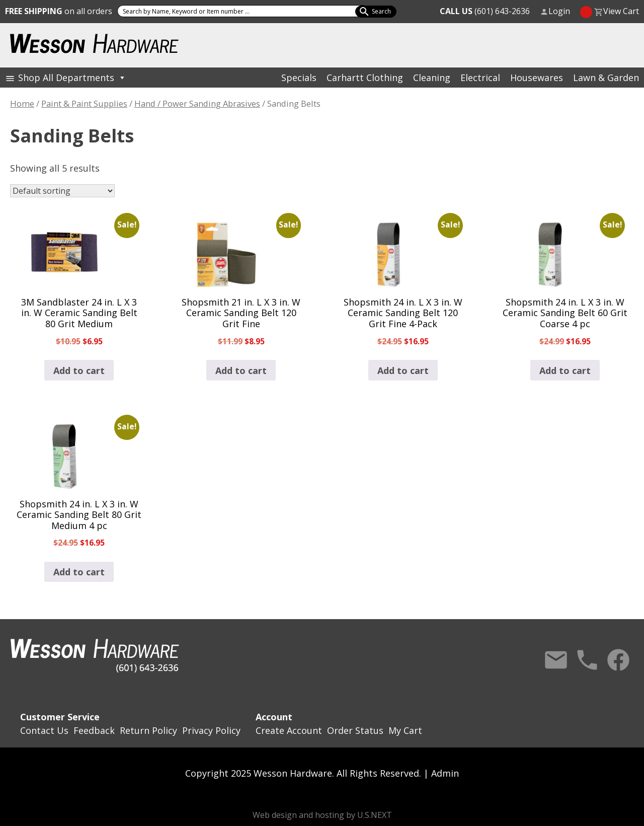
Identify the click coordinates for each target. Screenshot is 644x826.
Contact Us (556, 660)
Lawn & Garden (606, 78)
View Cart (621, 11)
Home (22, 103)
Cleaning (432, 78)
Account (274, 717)
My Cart (405, 730)
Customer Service (60, 717)
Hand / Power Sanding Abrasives (197, 103)
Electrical (480, 78)
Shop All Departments (72, 78)
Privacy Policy (211, 730)
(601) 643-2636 (485, 11)
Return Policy (148, 730)
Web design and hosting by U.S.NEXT (322, 815)
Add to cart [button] (79, 370)
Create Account (289, 730)
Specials (299, 78)
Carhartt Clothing (365, 78)
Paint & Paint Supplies (84, 103)
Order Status (355, 730)
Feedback (94, 730)
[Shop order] (62, 191)
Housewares (537, 78)
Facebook (618, 660)
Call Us (587, 660)
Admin (445, 773)
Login (559, 11)
